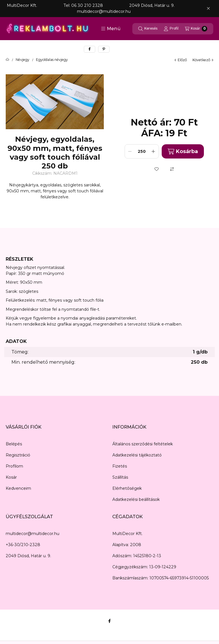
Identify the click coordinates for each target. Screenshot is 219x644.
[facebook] (90, 49)
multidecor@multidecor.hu (33, 534)
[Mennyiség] (142, 151)
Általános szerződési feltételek (143, 444)
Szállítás (120, 477)
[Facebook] (109, 621)
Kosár (11, 477)
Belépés (14, 444)
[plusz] (153, 151)
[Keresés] (148, 29)
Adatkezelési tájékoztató (137, 455)
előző (181, 60)
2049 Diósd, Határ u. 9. (28, 556)
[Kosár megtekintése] (196, 29)
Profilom (14, 466)
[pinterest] (104, 49)
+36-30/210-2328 (23, 545)
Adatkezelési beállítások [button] (136, 499)
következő (203, 60)
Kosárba (183, 152)
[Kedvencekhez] (157, 169)
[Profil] (171, 29)
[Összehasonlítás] (172, 169)
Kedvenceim (18, 488)
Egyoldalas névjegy (52, 60)
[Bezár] (208, 9)
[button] (111, 29)
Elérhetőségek (127, 488)
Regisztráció (18, 455)
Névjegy (23, 60)
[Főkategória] (7, 60)
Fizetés (120, 466)
